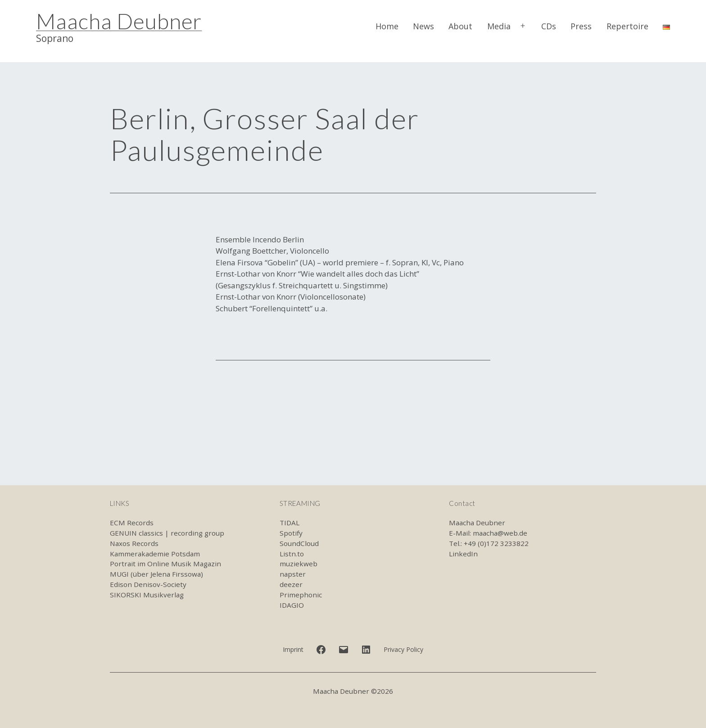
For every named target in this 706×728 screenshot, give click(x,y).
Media (499, 26)
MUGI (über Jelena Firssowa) (156, 574)
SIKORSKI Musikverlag (147, 595)
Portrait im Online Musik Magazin (165, 564)
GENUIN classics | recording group (167, 533)
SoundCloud (299, 543)
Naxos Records (134, 543)
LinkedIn (463, 554)
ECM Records (132, 523)
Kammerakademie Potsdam (155, 554)
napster (293, 574)
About (460, 26)
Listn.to (292, 554)
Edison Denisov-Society (148, 584)
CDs (549, 26)
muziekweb (299, 564)
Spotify (291, 533)
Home (387, 26)
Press (581, 26)
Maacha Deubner (119, 21)
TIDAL (290, 523)
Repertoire (627, 26)
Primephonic (301, 595)
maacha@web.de (500, 533)
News (423, 26)
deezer (291, 584)
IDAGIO (292, 605)
